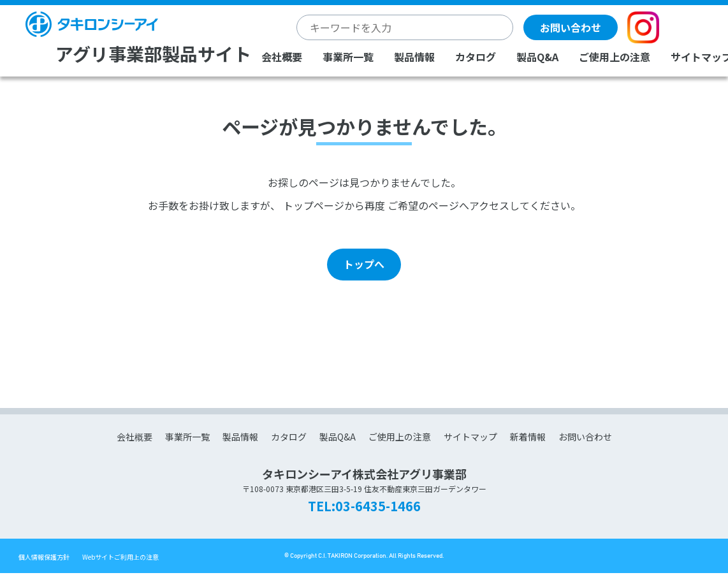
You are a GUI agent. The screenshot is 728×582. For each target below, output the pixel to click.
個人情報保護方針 (44, 557)
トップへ (364, 264)
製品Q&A (537, 57)
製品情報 (414, 57)
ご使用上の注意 (615, 57)
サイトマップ (470, 437)
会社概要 (282, 57)
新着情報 (528, 437)
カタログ (476, 57)
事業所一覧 (348, 57)
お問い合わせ (571, 27)
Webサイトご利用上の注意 (120, 557)
